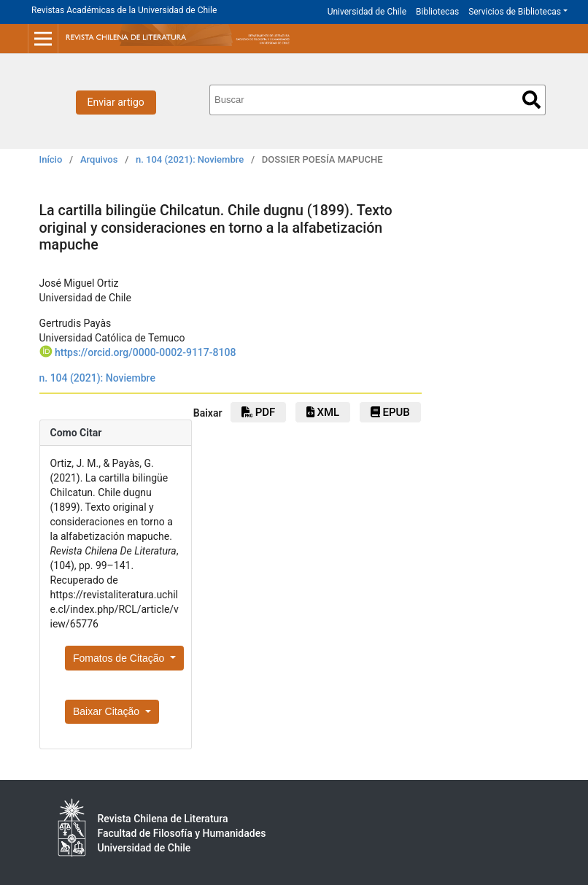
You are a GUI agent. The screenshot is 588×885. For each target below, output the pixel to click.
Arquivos (99, 159)
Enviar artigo (116, 102)
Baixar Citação (108, 711)
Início (51, 159)
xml (323, 412)
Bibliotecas (437, 12)
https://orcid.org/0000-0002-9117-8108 (145, 352)
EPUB (390, 412)
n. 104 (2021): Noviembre (190, 159)
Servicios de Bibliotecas (515, 12)
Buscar (531, 100)
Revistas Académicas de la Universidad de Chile (124, 10)
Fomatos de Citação (120, 658)
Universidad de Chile (367, 12)
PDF (258, 412)
